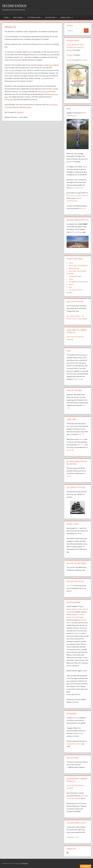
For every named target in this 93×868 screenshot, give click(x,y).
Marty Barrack (76, 633)
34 (76, 195)
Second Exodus (14, 6)
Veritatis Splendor (13, 107)
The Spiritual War (35, 17)
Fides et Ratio (27, 107)
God (6, 36)
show (80, 733)
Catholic (12, 70)
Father (81, 439)
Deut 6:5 (74, 188)
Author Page (71, 60)
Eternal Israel (66, 17)
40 (82, 379)
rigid (70, 162)
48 (87, 195)
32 (74, 195)
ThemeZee (25, 863)
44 (84, 195)
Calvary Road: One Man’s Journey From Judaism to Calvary (75, 47)
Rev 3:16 (82, 208)
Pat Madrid (76, 718)
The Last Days (77, 232)
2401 (22, 57)
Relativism (20, 112)
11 (84, 445)
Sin (6, 52)
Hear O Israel (19, 17)
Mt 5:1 (80, 445)
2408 (25, 70)
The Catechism (51, 17)
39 (79, 195)
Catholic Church (43, 91)
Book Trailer (83, 60)
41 (82, 195)
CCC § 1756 (71, 586)
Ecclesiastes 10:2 (73, 837)
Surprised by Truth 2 (74, 744)
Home (7, 17)
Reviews (70, 55)
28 (71, 195)
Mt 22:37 (80, 188)
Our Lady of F (71, 316)
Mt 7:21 (82, 434)
